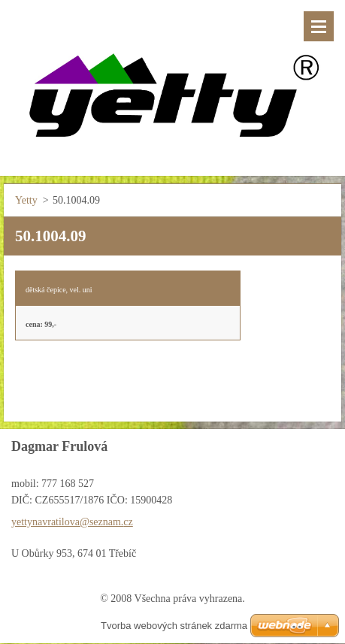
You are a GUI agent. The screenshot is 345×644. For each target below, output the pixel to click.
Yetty (26, 200)
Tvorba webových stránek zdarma (174, 626)
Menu (319, 26)
